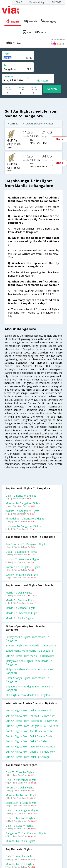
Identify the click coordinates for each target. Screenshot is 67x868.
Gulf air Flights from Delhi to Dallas (27, 741)
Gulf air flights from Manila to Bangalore (30, 656)
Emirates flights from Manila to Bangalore (31, 645)
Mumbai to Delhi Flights (20, 864)
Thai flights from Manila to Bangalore (28, 695)
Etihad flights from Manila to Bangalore (29, 651)
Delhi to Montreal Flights (20, 818)
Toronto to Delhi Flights (20, 787)
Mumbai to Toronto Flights (22, 795)
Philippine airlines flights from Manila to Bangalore (29, 671)
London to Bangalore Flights (22, 559)
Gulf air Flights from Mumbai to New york (30, 716)
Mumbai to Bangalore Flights (23, 503)
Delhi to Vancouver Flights (21, 780)
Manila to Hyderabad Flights (22, 613)
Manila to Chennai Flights (20, 608)
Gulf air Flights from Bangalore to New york (32, 726)
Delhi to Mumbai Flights (20, 856)
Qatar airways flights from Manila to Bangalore (27, 680)
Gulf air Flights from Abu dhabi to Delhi (29, 731)
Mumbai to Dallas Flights (20, 841)
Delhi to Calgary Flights (19, 826)
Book (59, 139)
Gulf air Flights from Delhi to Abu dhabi (29, 736)
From (6, 54)
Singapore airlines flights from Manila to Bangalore (30, 688)
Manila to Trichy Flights (19, 618)
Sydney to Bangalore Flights (22, 575)
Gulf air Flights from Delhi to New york (29, 710)
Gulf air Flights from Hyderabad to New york (32, 721)
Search (52, 89)
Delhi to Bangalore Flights (21, 496)
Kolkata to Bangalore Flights (22, 511)
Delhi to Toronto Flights (20, 772)
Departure (8, 76)
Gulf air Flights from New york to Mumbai (30, 746)
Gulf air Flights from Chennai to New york (30, 752)
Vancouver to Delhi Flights (21, 803)
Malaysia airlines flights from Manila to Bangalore (29, 663)
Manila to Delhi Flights (19, 593)
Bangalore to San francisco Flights (26, 833)
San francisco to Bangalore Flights (26, 544)
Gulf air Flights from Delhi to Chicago (28, 757)
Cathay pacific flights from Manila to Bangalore (27, 639)
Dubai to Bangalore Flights (21, 552)
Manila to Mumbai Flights (21, 600)
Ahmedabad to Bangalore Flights (25, 519)
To (5, 65)
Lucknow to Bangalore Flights (23, 526)
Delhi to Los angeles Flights (22, 810)
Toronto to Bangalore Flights (23, 567)
